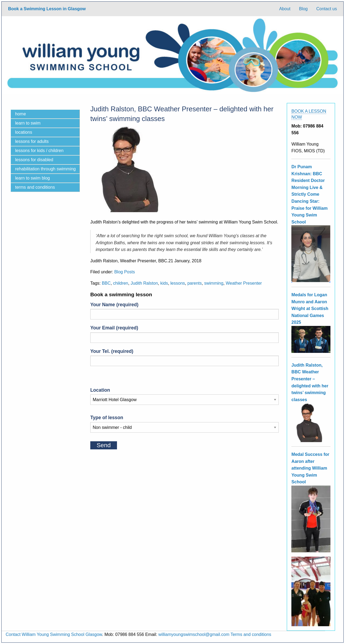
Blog (303, 9)
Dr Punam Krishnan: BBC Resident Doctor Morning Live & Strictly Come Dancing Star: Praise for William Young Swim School (309, 194)
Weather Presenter (244, 283)
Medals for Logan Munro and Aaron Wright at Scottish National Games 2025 (310, 309)
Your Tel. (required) (184, 357)
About (285, 9)
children (120, 283)
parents (194, 283)
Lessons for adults (32, 141)
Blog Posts (125, 272)
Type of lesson (184, 422)
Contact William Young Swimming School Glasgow (54, 634)
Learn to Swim (28, 123)
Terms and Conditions (35, 187)
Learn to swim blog (32, 178)
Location (184, 395)
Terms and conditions (251, 634)
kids (164, 283)
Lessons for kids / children (39, 151)
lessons (178, 283)
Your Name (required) (184, 311)
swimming (214, 283)
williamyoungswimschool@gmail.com (194, 634)
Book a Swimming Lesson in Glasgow (47, 9)
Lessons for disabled (34, 160)
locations (24, 132)
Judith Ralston (144, 283)
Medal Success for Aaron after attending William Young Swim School (310, 468)
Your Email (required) (184, 334)
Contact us (327, 9)
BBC (106, 283)
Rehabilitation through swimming (45, 169)
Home (20, 114)
